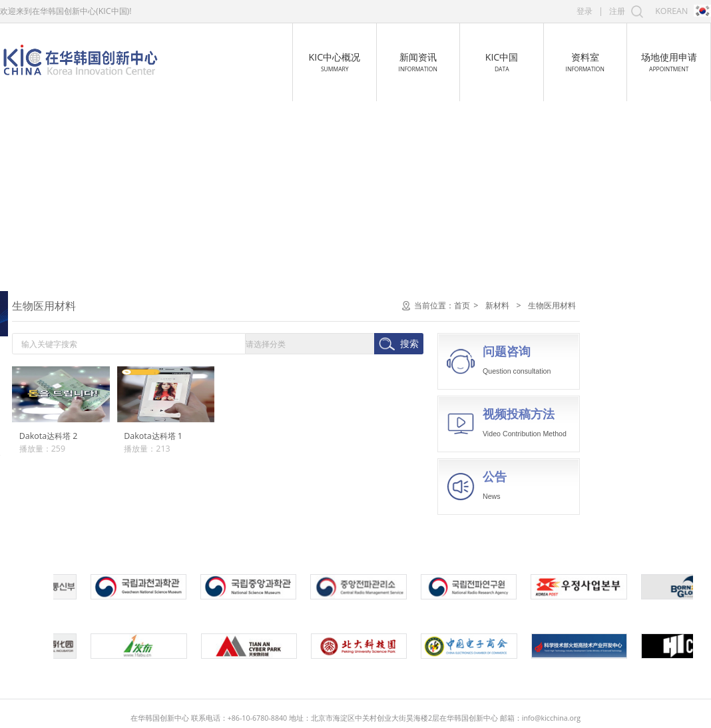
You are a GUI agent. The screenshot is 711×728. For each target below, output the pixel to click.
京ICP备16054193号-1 (468, 709)
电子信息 (37, 305)
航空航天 (37, 366)
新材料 (32, 397)
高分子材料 (38, 471)
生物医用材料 (42, 495)
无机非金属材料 (46, 447)
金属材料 (34, 423)
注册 (617, 11)
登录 (585, 11)
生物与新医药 (46, 336)
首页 (592, 305)
